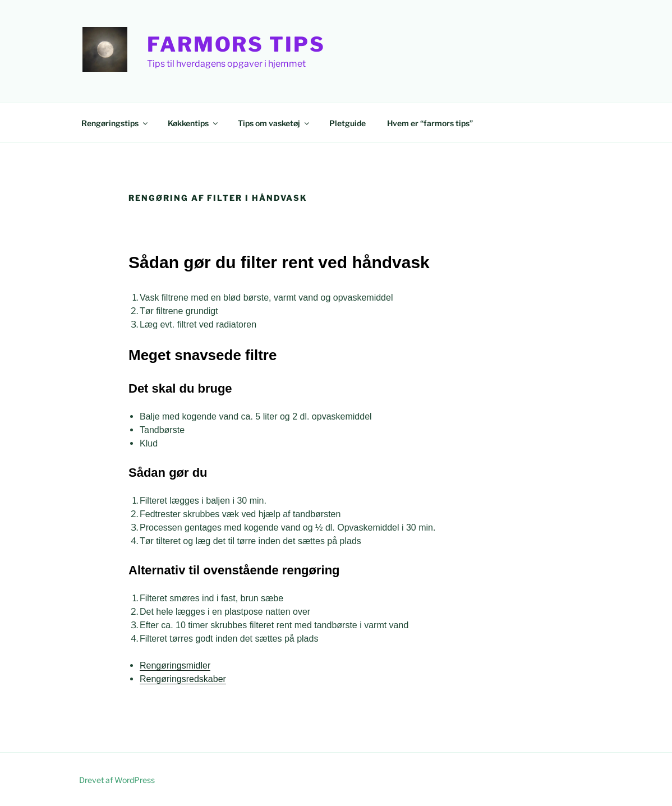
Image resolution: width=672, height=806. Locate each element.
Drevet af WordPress (117, 780)
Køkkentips (194, 123)
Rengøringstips (115, 123)
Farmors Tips (236, 44)
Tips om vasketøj (274, 123)
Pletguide (347, 123)
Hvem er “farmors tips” (430, 123)
